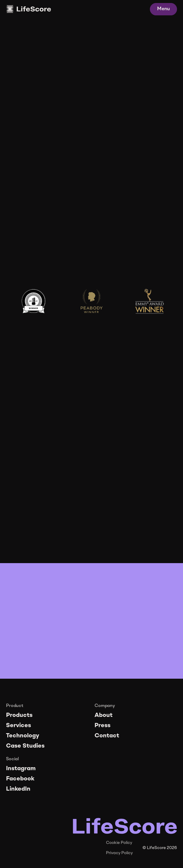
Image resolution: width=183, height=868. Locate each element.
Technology (23, 736)
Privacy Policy (119, 853)
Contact (107, 736)
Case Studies (25, 746)
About (104, 715)
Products (19, 715)
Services (19, 726)
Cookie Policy (119, 843)
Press (102, 726)
